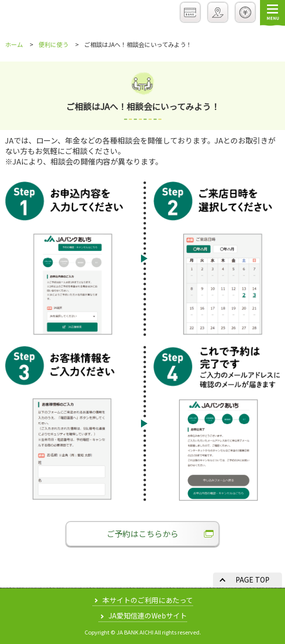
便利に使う (53, 44)
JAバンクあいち (38, 14)
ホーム (14, 44)
